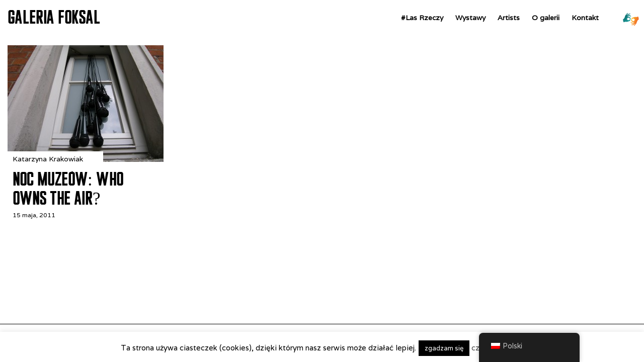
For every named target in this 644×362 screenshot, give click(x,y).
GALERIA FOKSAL (54, 17)
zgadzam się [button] (444, 348)
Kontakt (585, 18)
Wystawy (470, 18)
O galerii (546, 18)
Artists (509, 18)
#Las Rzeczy (422, 18)
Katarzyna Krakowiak (48, 159)
